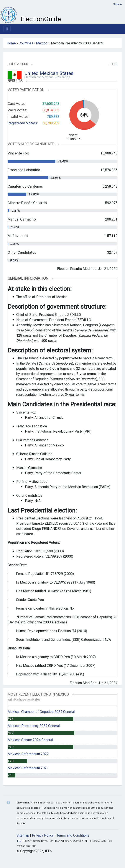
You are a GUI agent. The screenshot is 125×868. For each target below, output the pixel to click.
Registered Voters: (23, 123)
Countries (26, 43)
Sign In (118, 4)
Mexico (42, 43)
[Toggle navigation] (7, 29)
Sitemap (23, 835)
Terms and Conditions (73, 835)
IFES (19, 841)
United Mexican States (49, 73)
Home (11, 43)
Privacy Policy (43, 835)
